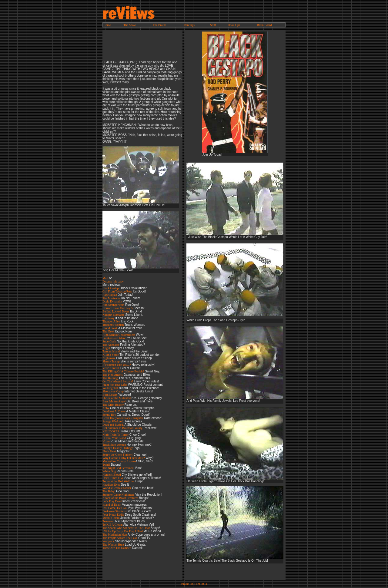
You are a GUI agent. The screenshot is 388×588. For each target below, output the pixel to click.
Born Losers (110, 395)
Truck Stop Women (114, 445)
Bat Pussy (109, 318)
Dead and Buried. (113, 425)
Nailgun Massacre (113, 315)
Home (107, 25)
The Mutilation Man (115, 535)
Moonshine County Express (119, 461)
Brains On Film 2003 (194, 584)
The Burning (110, 378)
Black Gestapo (111, 288)
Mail (105, 278)
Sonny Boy (109, 415)
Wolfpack (108, 541)
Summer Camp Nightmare (119, 495)
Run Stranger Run (113, 305)
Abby (106, 408)
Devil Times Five (113, 478)
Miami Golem (111, 518)
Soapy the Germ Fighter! (118, 455)
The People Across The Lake (120, 538)
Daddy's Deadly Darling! (118, 448)
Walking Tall (110, 388)
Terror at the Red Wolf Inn (119, 481)
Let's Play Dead (112, 501)
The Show (130, 25)
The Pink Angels (113, 375)
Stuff (213, 25)
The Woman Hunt (113, 545)
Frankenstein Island (115, 338)
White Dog (109, 471)
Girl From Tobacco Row (117, 291)
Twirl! (106, 465)
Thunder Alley (111, 321)
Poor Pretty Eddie (113, 515)
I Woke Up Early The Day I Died (122, 531)
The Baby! (109, 491)
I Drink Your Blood (114, 438)
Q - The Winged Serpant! (118, 381)
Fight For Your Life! (115, 385)
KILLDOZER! (111, 431)
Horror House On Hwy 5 (117, 308)
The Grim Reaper (113, 405)
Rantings (189, 25)
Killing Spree (111, 355)
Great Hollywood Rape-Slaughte (122, 418)
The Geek (108, 331)
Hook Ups (234, 25)
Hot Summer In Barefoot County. (123, 428)
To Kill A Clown (112, 525)
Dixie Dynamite (112, 301)
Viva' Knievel (111, 368)
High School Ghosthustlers (119, 335)
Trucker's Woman (113, 325)
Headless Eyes (111, 485)
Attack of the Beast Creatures (120, 498)
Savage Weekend (113, 421)
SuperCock (109, 341)
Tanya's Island (111, 351)
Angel (106, 348)
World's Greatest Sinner (117, 488)
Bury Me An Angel (114, 401)
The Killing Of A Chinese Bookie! (123, 371)
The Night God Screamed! (119, 468)
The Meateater (111, 298)
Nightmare (109, 358)
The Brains (159, 25)
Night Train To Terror (115, 435)
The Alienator (111, 345)
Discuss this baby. (113, 281)
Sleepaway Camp (113, 391)
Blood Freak (110, 328)
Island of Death (112, 505)
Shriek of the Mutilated (117, 398)
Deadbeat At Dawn (114, 411)
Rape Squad (110, 295)
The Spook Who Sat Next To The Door (126, 528)
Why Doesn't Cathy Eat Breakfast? (124, 458)
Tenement (108, 521)
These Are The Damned (117, 548)
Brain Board (264, 25)
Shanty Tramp (111, 361)
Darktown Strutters (114, 511)
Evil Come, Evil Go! (115, 508)
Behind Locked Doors (116, 311)
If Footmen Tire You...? (117, 365)
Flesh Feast (109, 451)
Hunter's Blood (112, 475)
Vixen (106, 441)
